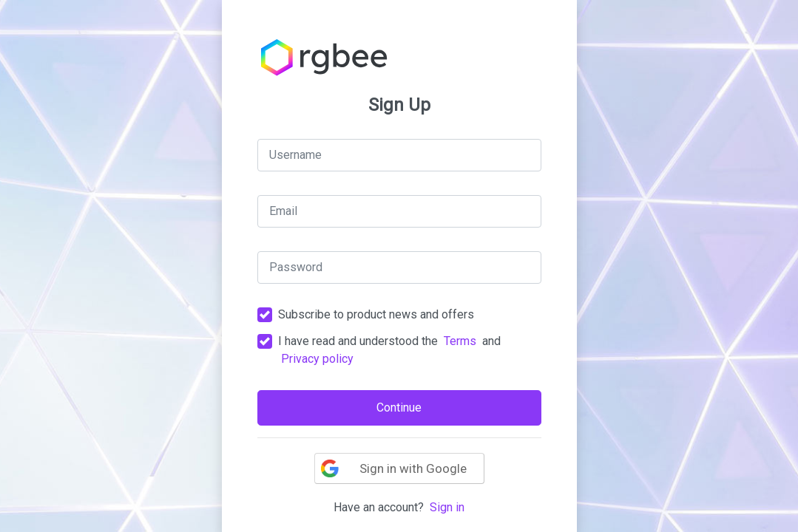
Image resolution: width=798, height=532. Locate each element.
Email (283, 211)
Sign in (447, 507)
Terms (460, 341)
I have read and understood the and (389, 350)
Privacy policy (317, 359)
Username (295, 155)
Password (296, 267)
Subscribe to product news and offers (376, 314)
